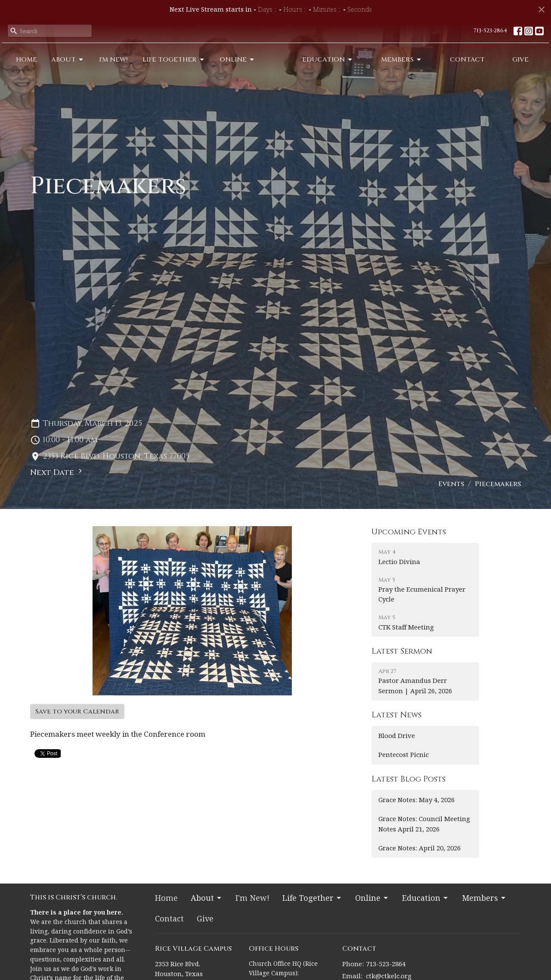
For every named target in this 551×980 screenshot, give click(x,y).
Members (423, 67)
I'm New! (96, 67)
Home (23, 67)
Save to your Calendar (77, 712)
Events (451, 484)
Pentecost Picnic (404, 754)
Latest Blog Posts (409, 779)
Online (206, 67)
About (57, 67)
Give (525, 67)
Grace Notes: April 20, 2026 (419, 848)
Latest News (396, 715)
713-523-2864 (490, 31)
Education (358, 67)
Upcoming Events (409, 532)
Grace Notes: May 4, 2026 (416, 800)
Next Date (57, 472)
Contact (480, 67)
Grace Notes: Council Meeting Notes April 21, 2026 (424, 823)
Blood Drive (397, 735)
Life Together (149, 67)
